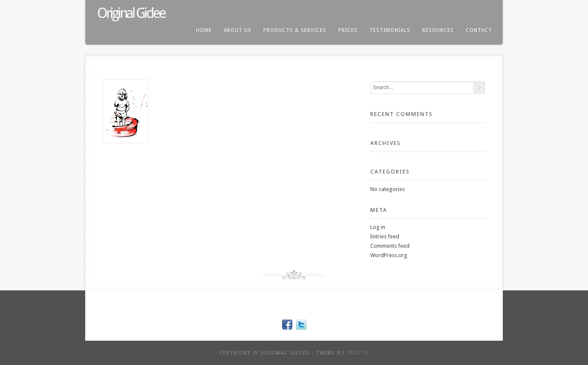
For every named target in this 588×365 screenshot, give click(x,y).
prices (348, 30)
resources (438, 30)
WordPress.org (389, 255)
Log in (378, 227)
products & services (295, 30)
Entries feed (385, 236)
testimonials (390, 30)
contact (479, 30)
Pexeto (358, 353)
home (204, 30)
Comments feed (390, 246)
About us (238, 30)
